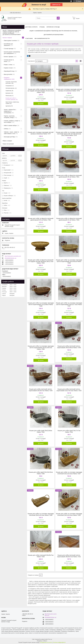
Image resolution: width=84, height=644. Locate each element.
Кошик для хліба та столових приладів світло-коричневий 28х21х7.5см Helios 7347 (69, 305)
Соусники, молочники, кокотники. (11, 82)
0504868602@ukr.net (10, 258)
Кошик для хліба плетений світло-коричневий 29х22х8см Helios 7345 (69, 347)
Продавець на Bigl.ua (42, 641)
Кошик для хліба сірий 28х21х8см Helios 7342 (41, 431)
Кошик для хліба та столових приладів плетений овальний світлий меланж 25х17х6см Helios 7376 (69, 134)
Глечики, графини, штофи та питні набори (12, 121)
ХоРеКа (6, 129)
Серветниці (8, 91)
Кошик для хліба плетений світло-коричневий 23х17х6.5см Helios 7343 (69, 390)
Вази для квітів (8, 74)
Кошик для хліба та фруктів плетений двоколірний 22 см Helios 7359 (69, 219)
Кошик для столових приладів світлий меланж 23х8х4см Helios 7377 (41, 133)
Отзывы (42, 27)
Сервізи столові (8, 68)
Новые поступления (8, 144)
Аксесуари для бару (9, 137)
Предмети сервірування (8, 78)
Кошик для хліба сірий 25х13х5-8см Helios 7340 (41, 473)
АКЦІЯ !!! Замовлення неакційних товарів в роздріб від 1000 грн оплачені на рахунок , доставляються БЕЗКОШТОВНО (12, 32)
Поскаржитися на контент (46, 642)
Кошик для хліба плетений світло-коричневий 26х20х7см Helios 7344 (41, 390)
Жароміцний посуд (9, 71)
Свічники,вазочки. (10, 88)
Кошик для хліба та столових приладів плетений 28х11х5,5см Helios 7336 (41, 514)
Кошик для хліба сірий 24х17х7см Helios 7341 (69, 431)
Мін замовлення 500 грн (42, 38)
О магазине (29, 38)
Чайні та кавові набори (10, 126)
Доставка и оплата (31, 27)
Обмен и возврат (7, 141)
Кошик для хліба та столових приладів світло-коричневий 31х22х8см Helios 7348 (41, 305)
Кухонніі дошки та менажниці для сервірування (12, 53)
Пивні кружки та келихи (10, 41)
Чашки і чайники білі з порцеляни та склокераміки (10, 111)
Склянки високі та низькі (9, 61)
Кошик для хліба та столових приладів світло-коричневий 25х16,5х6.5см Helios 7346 (41, 348)
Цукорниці (8, 106)
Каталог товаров (7, 38)
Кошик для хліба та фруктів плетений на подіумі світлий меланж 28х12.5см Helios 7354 (41, 262)
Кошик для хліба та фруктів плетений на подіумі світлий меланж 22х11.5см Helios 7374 (41, 177)
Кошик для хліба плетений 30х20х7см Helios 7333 (41, 556)
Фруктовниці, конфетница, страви (12, 103)
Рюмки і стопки (8, 65)
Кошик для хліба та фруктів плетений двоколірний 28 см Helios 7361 (69, 176)
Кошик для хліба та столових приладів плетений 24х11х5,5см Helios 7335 (69, 514)
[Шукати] (58, 18)
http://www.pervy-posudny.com (13, 256)
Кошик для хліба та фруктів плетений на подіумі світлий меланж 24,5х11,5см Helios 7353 (41, 91)
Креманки (8, 93)
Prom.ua (50, 639)
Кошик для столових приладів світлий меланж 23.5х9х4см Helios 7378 (69, 90)
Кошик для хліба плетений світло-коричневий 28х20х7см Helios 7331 (69, 556)
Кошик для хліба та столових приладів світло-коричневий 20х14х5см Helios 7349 (69, 262)
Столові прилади (9, 49)
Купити (42, 104)
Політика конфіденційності (59, 642)
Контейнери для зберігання (8, 45)
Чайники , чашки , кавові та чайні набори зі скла (11, 133)
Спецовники (9, 86)
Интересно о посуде (53, 27)
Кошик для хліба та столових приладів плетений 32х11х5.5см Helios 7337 (69, 473)
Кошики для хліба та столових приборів (11, 99)
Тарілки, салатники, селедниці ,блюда (9, 117)
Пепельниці (9, 96)
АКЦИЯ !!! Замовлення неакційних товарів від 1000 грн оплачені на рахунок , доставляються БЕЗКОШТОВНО (54, 33)
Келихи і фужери (8, 57)
